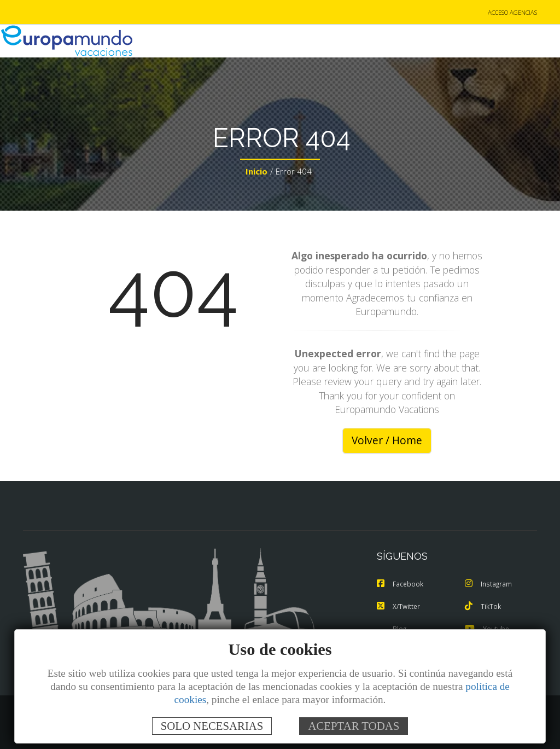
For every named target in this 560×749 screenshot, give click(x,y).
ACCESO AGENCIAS (512, 13)
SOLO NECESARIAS (212, 726)
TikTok (483, 607)
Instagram (489, 585)
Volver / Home (387, 442)
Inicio (256, 173)
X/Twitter (399, 607)
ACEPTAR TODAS (354, 726)
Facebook (401, 585)
